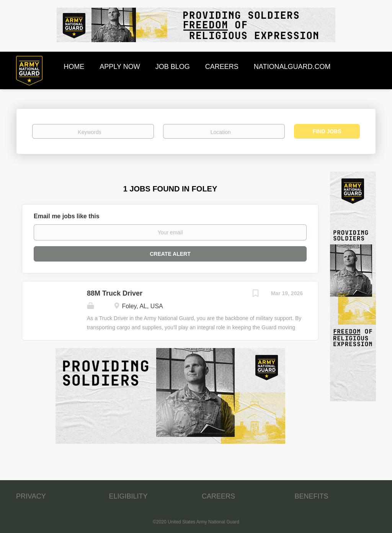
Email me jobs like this (67, 216)
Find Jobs (327, 131)
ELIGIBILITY (128, 496)
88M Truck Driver (115, 293)
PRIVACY (31, 496)
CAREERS (218, 496)
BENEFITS (312, 496)
